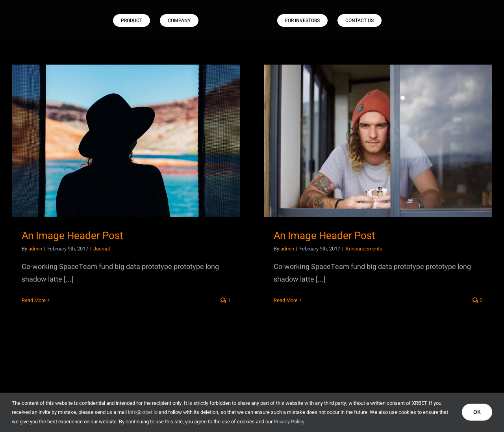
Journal (102, 249)
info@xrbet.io (143, 412)
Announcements (364, 249)
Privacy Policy (289, 422)
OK (477, 412)
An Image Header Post (72, 236)
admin (35, 249)
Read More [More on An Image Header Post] (34, 300)
